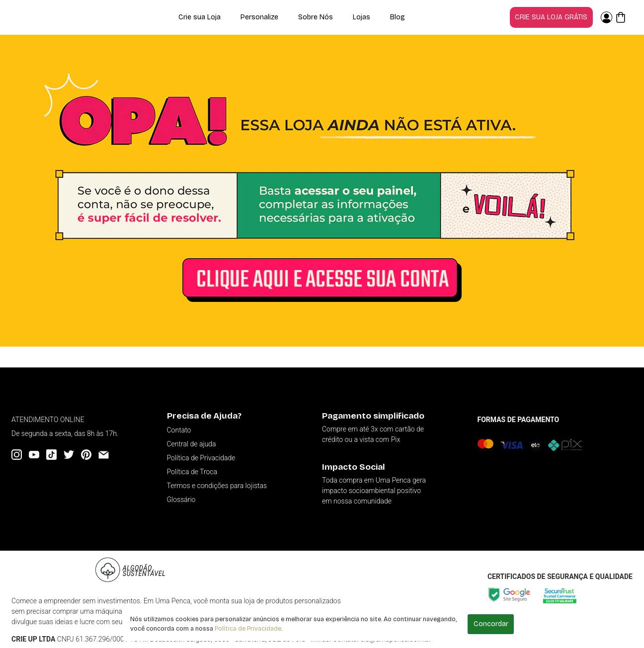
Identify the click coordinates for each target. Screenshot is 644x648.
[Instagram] (17, 455)
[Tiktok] (51, 455)
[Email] (104, 455)
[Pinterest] (86, 455)
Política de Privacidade (248, 628)
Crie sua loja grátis (551, 17)
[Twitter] (69, 455)
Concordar (491, 624)
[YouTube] (34, 455)
